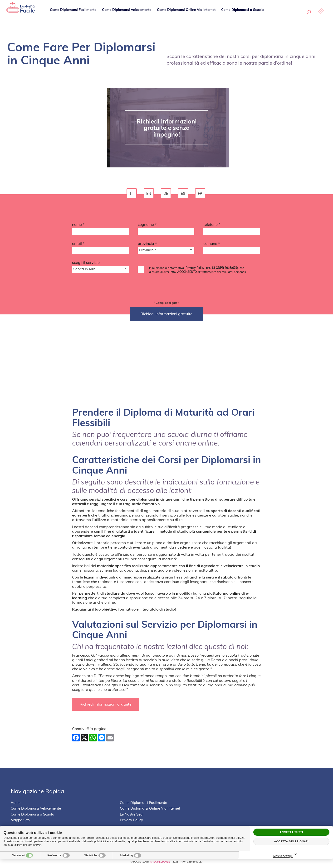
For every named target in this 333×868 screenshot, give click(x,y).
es (184, 194)
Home (16, 804)
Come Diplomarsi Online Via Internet (187, 17)
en (149, 194)
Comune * (212, 245)
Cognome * (147, 226)
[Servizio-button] (100, 271)
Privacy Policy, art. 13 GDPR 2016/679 (211, 269)
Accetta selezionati (291, 841)
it (132, 194)
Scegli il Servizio (86, 264)
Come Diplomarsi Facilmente (74, 17)
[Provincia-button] (166, 252)
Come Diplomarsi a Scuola (243, 17)
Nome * (78, 226)
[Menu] (320, 18)
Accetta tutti (291, 832)
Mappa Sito (20, 822)
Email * (78, 245)
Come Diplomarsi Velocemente (127, 17)
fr (201, 194)
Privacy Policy (131, 822)
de (166, 194)
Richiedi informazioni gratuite (107, 706)
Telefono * (212, 226)
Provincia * (147, 245)
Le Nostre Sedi (282, 17)
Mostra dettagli (308, 855)
